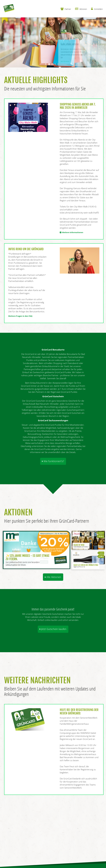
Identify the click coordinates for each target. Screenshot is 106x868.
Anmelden (97, 9)
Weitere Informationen (72, 232)
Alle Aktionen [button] (53, 577)
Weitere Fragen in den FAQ (20, 316)
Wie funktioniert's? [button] (53, 461)
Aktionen (81, 9)
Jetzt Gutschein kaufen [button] (53, 629)
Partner (66, 9)
